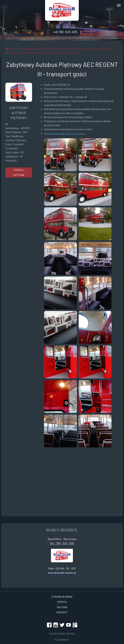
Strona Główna (62, 597)
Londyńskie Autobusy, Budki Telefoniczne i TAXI (46, 49)
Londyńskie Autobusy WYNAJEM (95, 49)
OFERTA (62, 602)
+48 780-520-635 (65, 32)
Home (10, 49)
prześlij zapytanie (19, 172)
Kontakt (62, 612)
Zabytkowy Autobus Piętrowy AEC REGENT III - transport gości (44, 53)
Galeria (62, 607)
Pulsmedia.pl (62, 640)
